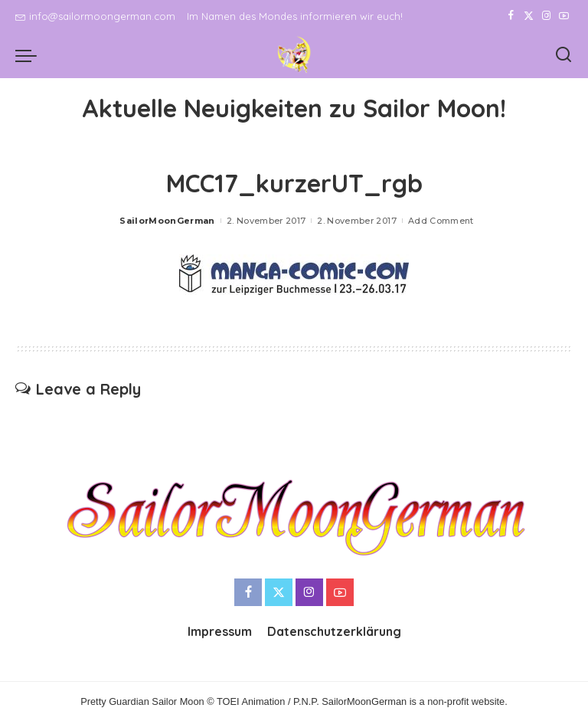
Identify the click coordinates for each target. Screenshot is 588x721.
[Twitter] (529, 16)
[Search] (563, 55)
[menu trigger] (30, 55)
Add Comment (441, 221)
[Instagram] (546, 16)
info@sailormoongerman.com (95, 16)
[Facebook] (511, 16)
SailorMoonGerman (167, 221)
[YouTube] (564, 16)
